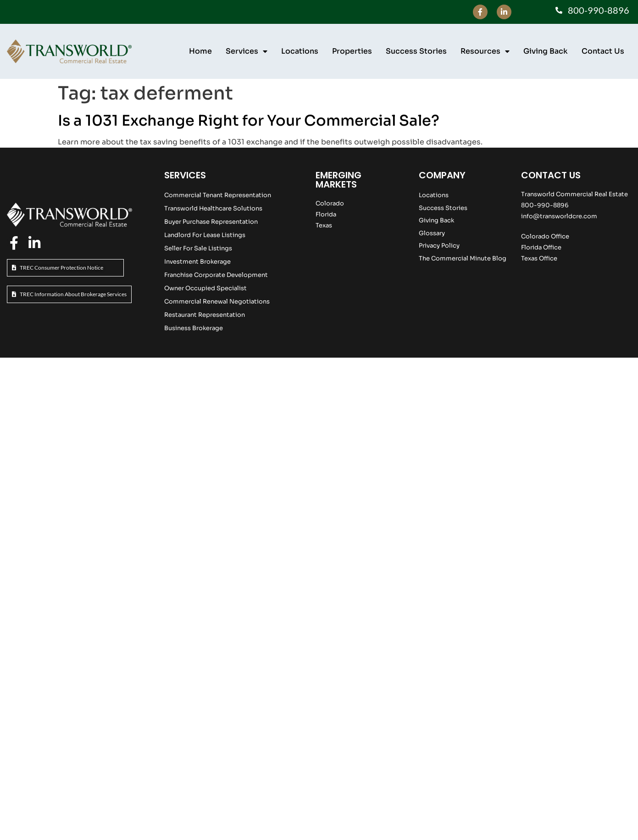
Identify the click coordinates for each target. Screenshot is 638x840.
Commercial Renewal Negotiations (217, 301)
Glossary (432, 233)
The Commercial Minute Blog (463, 258)
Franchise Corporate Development (216, 275)
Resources (485, 51)
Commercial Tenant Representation (218, 195)
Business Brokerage (194, 328)
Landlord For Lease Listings (205, 235)
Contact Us (603, 51)
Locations (300, 51)
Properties (352, 51)
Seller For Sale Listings (198, 248)
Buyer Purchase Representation (211, 222)
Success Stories (416, 51)
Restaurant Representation (205, 315)
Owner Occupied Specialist (205, 288)
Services (247, 51)
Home (200, 51)
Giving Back (546, 51)
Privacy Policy (439, 246)
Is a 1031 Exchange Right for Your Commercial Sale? (249, 121)
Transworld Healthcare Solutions (213, 208)
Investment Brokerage (197, 262)
